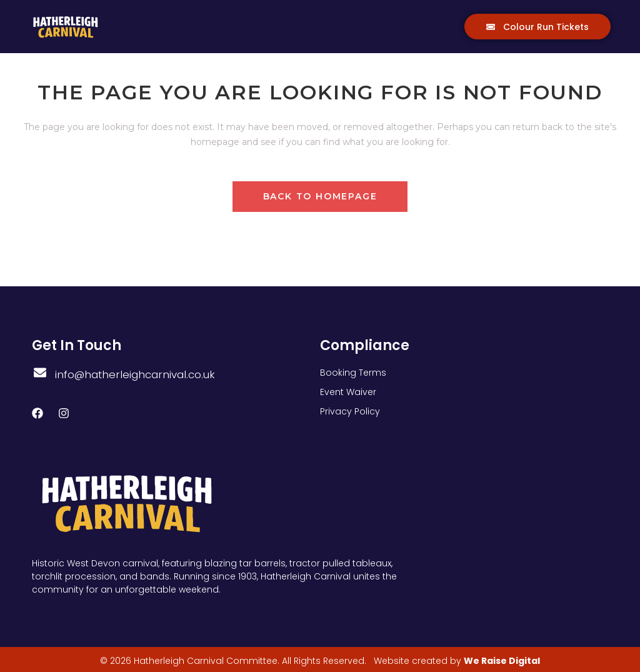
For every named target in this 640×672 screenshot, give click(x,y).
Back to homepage (320, 196)
